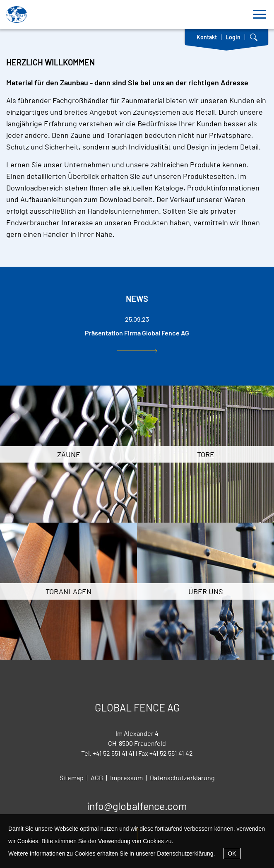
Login (233, 37)
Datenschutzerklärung (185, 854)
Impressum (126, 778)
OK (232, 854)
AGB (97, 778)
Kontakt (207, 37)
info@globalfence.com (137, 806)
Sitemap (72, 778)
